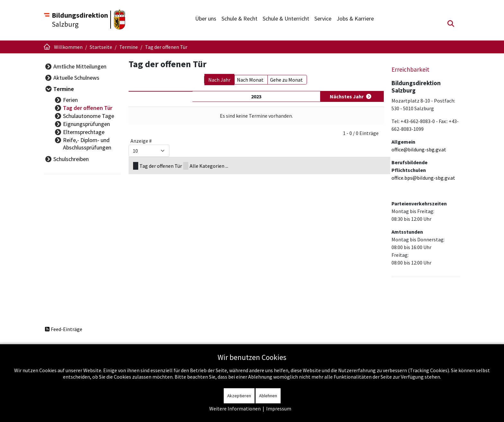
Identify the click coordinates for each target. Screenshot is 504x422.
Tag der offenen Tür (88, 108)
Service (323, 18)
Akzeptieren (239, 396)
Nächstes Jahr (347, 96)
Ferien (70, 100)
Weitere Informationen (235, 409)
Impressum (279, 409)
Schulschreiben (71, 159)
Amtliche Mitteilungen (80, 66)
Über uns (206, 18)
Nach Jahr (219, 80)
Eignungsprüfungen (86, 124)
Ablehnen (268, 396)
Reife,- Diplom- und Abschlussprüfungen (87, 144)
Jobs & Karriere (355, 18)
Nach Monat (250, 80)
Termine (64, 89)
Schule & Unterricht (286, 18)
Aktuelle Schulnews (76, 78)
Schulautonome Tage (89, 116)
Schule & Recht (239, 18)
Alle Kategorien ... (209, 166)
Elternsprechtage (84, 132)
